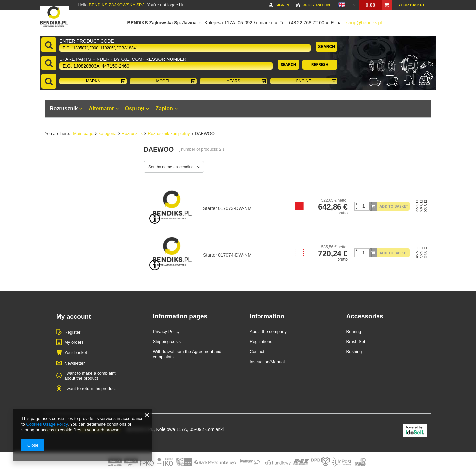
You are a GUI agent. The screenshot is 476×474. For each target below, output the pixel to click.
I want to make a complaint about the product (90, 376)
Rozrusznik (64, 109)
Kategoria (107, 133)
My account (74, 316)
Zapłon (164, 109)
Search (326, 47)
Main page (83, 133)
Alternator (101, 109)
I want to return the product (90, 389)
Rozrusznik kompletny (169, 133)
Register (72, 332)
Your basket (412, 5)
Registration (316, 5)
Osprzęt (135, 109)
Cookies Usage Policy (47, 424)
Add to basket (394, 206)
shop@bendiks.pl (364, 23)
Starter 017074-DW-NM (227, 255)
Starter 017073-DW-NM (227, 208)
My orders (74, 342)
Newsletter (75, 363)
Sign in (282, 5)
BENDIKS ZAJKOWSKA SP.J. (117, 5)
